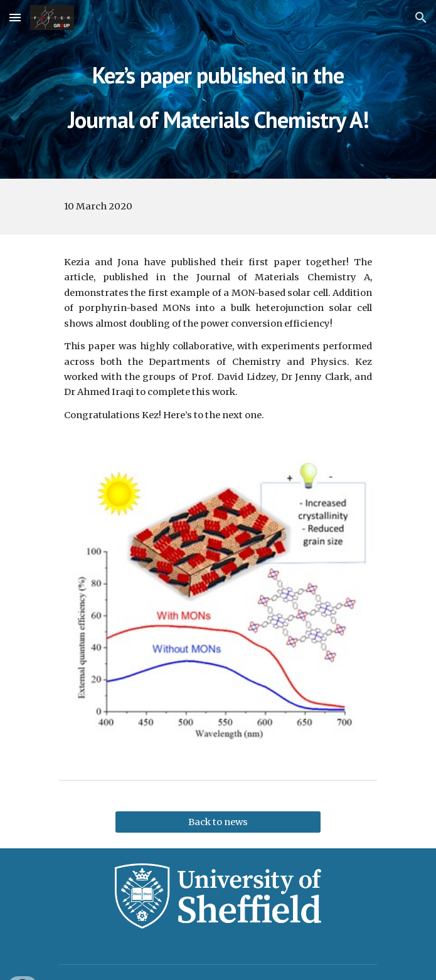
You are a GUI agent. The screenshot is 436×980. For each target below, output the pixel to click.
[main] (218, 89)
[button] (15, 17)
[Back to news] (218, 822)
